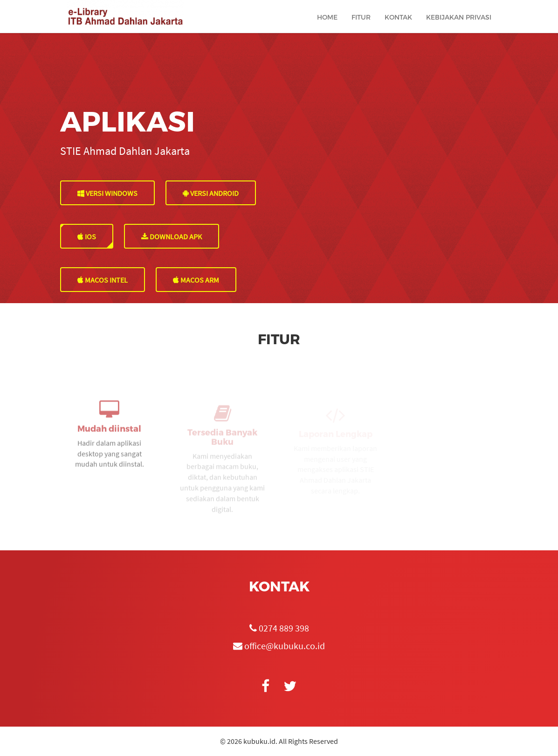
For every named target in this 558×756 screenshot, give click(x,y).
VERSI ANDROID (211, 193)
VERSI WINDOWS (107, 193)
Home (327, 26)
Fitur (361, 26)
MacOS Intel (103, 280)
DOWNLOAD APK (172, 236)
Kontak (398, 26)
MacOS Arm (196, 280)
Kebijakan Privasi (459, 26)
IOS (87, 236)
